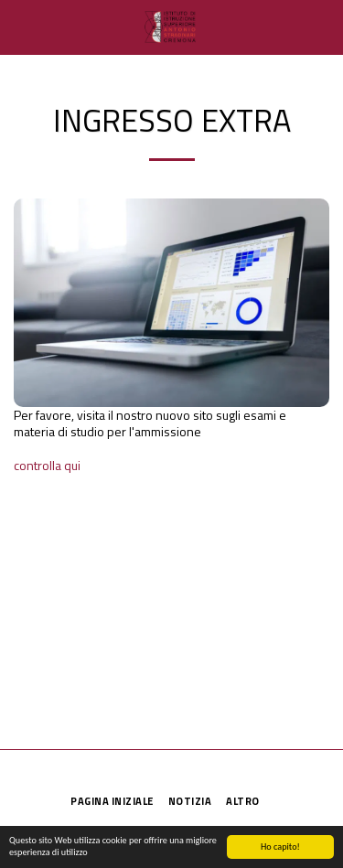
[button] (20, 26)
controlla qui (47, 465)
